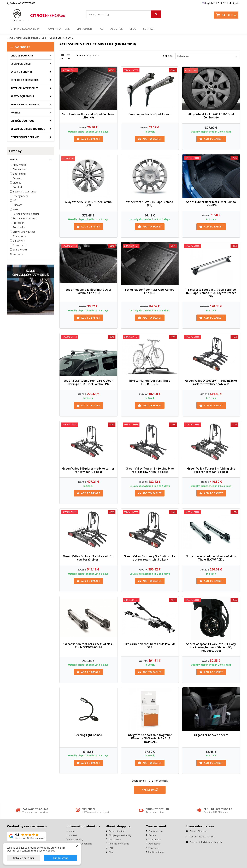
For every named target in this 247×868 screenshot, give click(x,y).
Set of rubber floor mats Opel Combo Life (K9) (211, 204)
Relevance (208, 56)
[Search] (123, 14)
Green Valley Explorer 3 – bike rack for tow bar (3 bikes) (88, 558)
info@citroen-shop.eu (210, 842)
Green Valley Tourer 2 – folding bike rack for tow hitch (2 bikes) (150, 470)
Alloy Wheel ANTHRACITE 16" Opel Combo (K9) (211, 116)
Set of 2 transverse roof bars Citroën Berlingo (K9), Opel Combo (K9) (88, 382)
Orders (152, 835)
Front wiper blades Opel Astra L (150, 114)
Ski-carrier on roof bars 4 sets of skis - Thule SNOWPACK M (88, 646)
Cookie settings (156, 852)
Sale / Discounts (22, 72)
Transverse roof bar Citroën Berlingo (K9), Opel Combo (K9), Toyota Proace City (211, 293)
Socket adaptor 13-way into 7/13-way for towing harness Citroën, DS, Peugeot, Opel (211, 647)
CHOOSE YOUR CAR (22, 56)
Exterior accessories (25, 80)
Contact (149, 29)
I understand (61, 858)
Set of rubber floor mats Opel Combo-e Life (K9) (88, 116)
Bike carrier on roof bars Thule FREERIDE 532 (150, 382)
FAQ (101, 29)
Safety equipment (22, 96)
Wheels (15, 113)
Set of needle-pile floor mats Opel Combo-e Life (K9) (88, 291)
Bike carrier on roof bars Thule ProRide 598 (150, 646)
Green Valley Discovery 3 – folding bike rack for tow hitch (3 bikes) (150, 558)
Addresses (154, 844)
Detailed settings (23, 858)
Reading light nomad (88, 735)
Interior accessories (24, 88)
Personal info (155, 831)
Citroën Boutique (22, 121)
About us (117, 29)
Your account (156, 826)
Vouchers (153, 848)
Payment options (58, 29)
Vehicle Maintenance (25, 104)
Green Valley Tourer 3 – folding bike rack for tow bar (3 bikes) (211, 470)
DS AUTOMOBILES (21, 64)
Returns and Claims (119, 844)
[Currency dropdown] (222, 3)
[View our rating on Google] (27, 836)
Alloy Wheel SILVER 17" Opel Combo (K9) (88, 204)
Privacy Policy (76, 840)
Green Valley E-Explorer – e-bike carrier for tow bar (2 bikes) (88, 470)
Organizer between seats (211, 735)
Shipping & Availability (25, 29)
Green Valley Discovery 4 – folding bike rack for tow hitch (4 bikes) (211, 382)
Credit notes (155, 840)
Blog (133, 29)
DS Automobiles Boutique (28, 129)
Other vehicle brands (25, 137)
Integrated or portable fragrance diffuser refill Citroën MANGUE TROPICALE (150, 738)
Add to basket (88, 139)
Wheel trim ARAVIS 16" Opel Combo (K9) (150, 204)
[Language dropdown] (208, 3)
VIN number (84, 29)
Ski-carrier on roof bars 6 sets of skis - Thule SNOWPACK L (211, 558)
